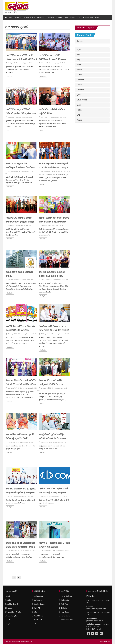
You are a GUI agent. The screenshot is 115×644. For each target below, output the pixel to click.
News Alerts (65, 616)
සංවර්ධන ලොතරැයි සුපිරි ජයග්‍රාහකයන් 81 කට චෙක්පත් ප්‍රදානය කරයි (21, 59)
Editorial (63, 608)
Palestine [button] (80, 90)
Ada (34, 612)
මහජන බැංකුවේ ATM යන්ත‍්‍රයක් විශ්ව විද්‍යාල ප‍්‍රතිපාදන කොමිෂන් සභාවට (53, 384)
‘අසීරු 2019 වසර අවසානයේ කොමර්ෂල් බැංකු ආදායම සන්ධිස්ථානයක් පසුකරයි (54, 493)
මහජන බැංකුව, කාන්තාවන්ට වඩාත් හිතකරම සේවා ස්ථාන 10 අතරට (21, 384)
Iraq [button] (78, 60)
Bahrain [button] (80, 41)
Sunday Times (38, 604)
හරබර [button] (97, 17)
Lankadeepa (37, 596)
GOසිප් (79, 17)
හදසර (8, 624)
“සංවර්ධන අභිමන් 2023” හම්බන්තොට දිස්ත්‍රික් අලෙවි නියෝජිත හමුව (20, 222)
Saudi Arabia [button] (82, 100)
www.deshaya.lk (105, 642)
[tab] (92, 41)
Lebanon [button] (80, 80)
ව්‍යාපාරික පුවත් (11, 616)
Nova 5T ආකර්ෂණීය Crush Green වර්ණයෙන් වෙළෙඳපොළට (54, 547)
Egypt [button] (79, 50)
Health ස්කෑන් (70, 17)
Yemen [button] (79, 120)
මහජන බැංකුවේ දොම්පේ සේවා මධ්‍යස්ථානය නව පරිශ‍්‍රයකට (52, 276)
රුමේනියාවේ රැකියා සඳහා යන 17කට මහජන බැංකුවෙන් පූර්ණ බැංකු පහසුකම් (54, 330)
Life (34, 624)
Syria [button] (79, 105)
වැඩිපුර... (10, 76)
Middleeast (37, 620)
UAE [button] (79, 115)
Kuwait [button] (79, 75)
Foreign (51, 17)
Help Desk (64, 612)
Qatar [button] (79, 95)
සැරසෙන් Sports (29, 17)
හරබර (8, 620)
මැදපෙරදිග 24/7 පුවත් (13, 612)
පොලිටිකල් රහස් (88, 17)
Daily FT (36, 608)
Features (59, 17)
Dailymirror (37, 600)
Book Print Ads (66, 620)
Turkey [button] (79, 110)
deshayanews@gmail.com (96, 609)
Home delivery (66, 596)
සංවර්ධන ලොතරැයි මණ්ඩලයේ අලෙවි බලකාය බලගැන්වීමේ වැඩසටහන (53, 59)
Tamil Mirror (37, 616)
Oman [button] (79, 85)
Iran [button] (78, 55)
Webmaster (64, 600)
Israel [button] (79, 65)
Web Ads (64, 604)
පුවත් (11, 17)
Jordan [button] (79, 70)
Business (18, 17)
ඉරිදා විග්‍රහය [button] (41, 17)
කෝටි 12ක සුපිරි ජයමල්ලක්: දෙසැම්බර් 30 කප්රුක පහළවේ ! (20, 330)
